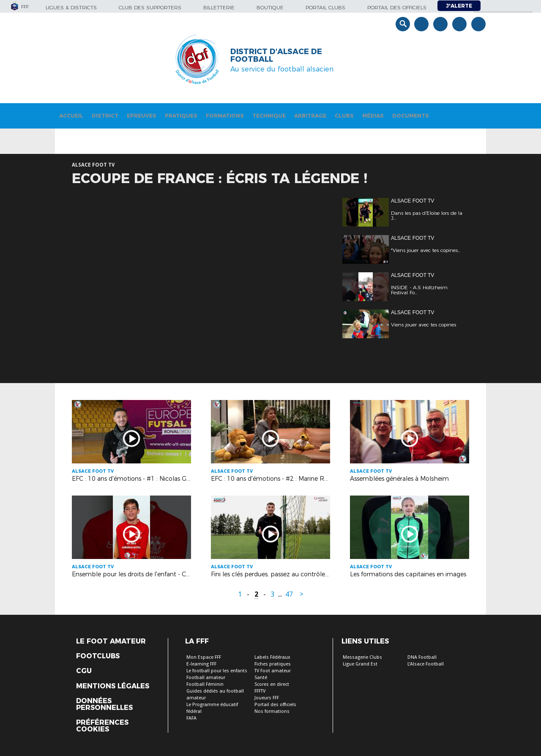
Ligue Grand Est (360, 664)
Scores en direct (272, 684)
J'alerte (459, 6)
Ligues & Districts (71, 7)
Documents (411, 116)
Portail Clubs (325, 7)
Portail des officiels (397, 7)
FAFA (191, 718)
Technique (269, 116)
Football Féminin (205, 684)
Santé (261, 678)
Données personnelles (104, 704)
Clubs (344, 116)
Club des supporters (150, 7)
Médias (373, 116)
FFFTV (260, 691)
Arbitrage (310, 116)
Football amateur (206, 678)
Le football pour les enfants (217, 671)
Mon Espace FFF (204, 657)
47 (289, 594)
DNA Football (422, 657)
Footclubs (98, 656)
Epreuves (142, 116)
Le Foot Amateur (111, 641)
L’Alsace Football (426, 664)
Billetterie (219, 7)
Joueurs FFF (267, 698)
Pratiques (181, 116)
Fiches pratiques (273, 664)
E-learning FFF (201, 664)
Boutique (270, 7)
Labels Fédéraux (272, 657)
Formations (225, 116)
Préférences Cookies (102, 726)
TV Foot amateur (273, 671)
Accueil (71, 116)
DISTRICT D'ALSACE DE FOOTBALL (276, 55)
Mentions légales (113, 686)
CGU (84, 671)
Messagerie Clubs (362, 657)
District (105, 116)
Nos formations (272, 711)
